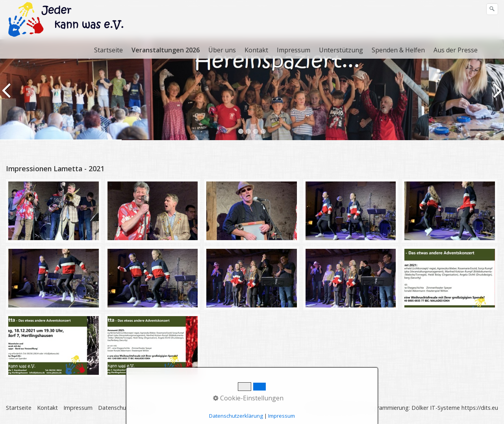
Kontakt (256, 50)
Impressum (294, 50)
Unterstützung (341, 50)
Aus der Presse (456, 50)
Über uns (222, 50)
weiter (497, 96)
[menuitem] (109, 50)
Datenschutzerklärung (127, 408)
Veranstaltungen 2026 (166, 50)
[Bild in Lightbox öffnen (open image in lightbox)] (54, 211)
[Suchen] (492, 9)
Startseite (108, 50)
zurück (7, 96)
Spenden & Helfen (398, 50)
